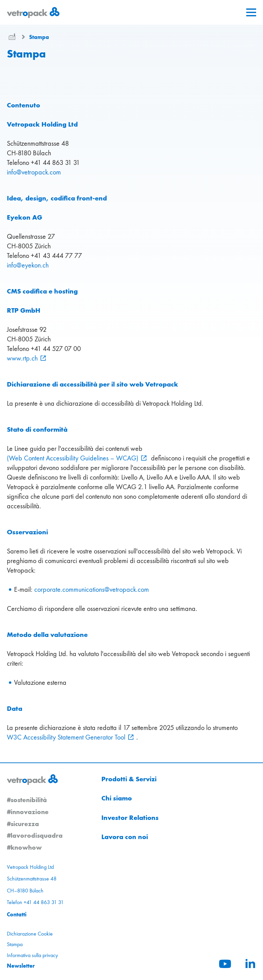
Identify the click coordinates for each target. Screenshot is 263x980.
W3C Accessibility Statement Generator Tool (66, 737)
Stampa (39, 37)
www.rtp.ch (22, 358)
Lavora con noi (125, 837)
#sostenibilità (27, 800)
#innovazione (28, 812)
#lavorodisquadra (35, 835)
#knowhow (24, 847)
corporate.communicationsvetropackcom (92, 589)
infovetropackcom (34, 172)
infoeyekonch (28, 265)
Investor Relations (130, 818)
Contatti (17, 914)
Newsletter (21, 966)
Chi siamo (117, 798)
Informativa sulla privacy (32, 955)
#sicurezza (23, 824)
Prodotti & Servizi (129, 779)
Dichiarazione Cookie (30, 934)
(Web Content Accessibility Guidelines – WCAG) (73, 458)
